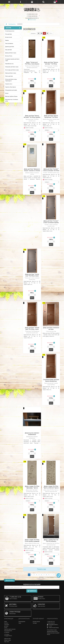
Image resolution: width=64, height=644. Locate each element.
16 (51, 33)
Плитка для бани (9, 76)
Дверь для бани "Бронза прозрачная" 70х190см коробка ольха (51, 117)
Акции (6, 622)
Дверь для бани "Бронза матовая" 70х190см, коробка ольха (32, 117)
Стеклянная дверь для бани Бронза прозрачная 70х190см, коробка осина (51, 381)
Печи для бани (8, 34)
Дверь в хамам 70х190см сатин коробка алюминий (32, 540)
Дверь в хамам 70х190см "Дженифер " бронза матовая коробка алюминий (32, 488)
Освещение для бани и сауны (12, 67)
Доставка (6, 626)
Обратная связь (7, 639)
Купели (7, 93)
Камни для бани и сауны (11, 73)
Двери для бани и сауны (11, 53)
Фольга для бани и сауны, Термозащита (11, 80)
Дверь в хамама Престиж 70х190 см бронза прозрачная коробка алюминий (51, 542)
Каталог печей (9, 37)
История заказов (36, 622)
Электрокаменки (9, 43)
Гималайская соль (9, 64)
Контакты (6, 623)
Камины (7, 40)
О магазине (7, 625)
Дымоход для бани (10, 47)
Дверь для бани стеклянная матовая (51, 328)
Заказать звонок (32, 20)
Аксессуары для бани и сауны (12, 70)
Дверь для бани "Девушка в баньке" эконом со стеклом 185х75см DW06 (32, 171)
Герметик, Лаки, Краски (11, 87)
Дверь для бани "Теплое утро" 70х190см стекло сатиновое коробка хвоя (32, 276)
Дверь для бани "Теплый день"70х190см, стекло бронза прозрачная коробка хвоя (32, 330)
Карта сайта (7, 642)
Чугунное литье (9, 84)
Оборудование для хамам (11, 90)
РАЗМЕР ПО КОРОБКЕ (29, 128)
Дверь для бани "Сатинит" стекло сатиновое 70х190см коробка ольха (51, 171)
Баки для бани (8, 50)
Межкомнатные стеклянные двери (12, 100)
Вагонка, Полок (9, 56)
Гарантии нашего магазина (10, 629)
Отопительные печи (10, 31)
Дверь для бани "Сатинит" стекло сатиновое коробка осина (51, 223)
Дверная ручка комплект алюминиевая (32, 434)
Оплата (6, 628)
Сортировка (33, 33)
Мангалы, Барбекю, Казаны (11, 96)
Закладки (35, 623)
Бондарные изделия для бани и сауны (12, 60)
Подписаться (32, 591)
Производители (22, 622)
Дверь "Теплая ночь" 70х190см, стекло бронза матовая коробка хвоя (32, 64)
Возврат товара (8, 640)
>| (54, 575)
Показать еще (42, 569)
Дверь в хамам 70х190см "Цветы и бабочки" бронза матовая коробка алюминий (51, 488)
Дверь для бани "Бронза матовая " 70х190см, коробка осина (51, 64)
